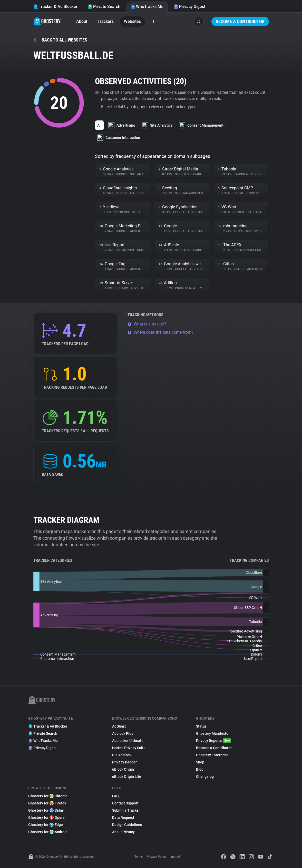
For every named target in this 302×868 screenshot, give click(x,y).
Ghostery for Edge (46, 825)
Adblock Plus (123, 733)
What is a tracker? (147, 324)
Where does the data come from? (160, 332)
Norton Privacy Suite (129, 748)
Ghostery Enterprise (212, 755)
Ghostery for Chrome (48, 796)
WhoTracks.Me (147, 7)
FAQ (115, 796)
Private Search (104, 7)
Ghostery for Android (48, 832)
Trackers (106, 21)
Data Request (123, 818)
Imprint (175, 857)
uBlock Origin (123, 769)
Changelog (205, 777)
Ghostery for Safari (46, 810)
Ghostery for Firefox (47, 803)
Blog (200, 769)
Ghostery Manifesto (212, 733)
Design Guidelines (127, 825)
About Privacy (123, 832)
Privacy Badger (124, 762)
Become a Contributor (240, 21)
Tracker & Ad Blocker (55, 7)
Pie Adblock (122, 755)
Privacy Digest (189, 7)
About (82, 21)
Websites (132, 21)
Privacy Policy (157, 857)
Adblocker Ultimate (128, 741)
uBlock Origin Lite (127, 777)
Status (201, 726)
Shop (200, 762)
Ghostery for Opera (46, 818)
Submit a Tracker (126, 810)
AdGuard (119, 726)
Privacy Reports (213, 741)
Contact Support (125, 803)
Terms (139, 857)
